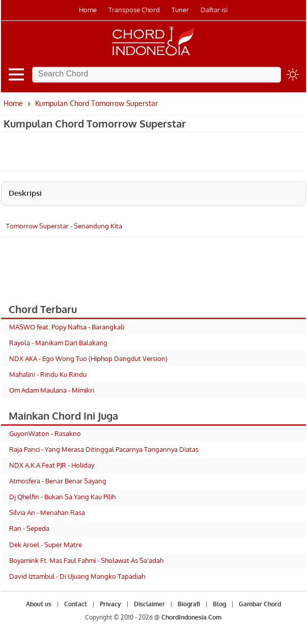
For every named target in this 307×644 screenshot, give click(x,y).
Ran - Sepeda (29, 528)
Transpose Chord (134, 10)
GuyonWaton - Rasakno (45, 433)
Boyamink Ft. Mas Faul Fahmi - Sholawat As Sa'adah (86, 560)
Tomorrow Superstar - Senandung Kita (64, 226)
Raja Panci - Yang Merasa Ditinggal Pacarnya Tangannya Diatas (104, 449)
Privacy (110, 604)
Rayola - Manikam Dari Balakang (58, 343)
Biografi (189, 604)
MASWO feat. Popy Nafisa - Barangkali (67, 327)
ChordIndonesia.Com (191, 617)
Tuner (180, 10)
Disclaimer (149, 604)
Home (88, 10)
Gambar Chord (260, 604)
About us (39, 604)
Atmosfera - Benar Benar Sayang (58, 481)
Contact (76, 604)
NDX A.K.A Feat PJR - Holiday (52, 465)
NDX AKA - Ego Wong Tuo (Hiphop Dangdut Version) (88, 358)
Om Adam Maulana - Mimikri (52, 390)
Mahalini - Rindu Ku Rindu (48, 374)
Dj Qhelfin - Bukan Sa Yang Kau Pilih (62, 497)
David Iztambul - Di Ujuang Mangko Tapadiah (77, 576)
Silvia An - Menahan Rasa (47, 512)
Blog (219, 604)
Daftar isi (214, 10)
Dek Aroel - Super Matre (46, 545)
